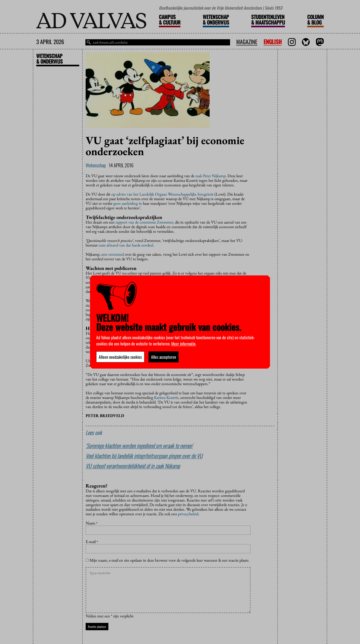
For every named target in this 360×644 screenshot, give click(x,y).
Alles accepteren (164, 357)
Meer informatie (183, 344)
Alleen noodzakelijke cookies (120, 357)
